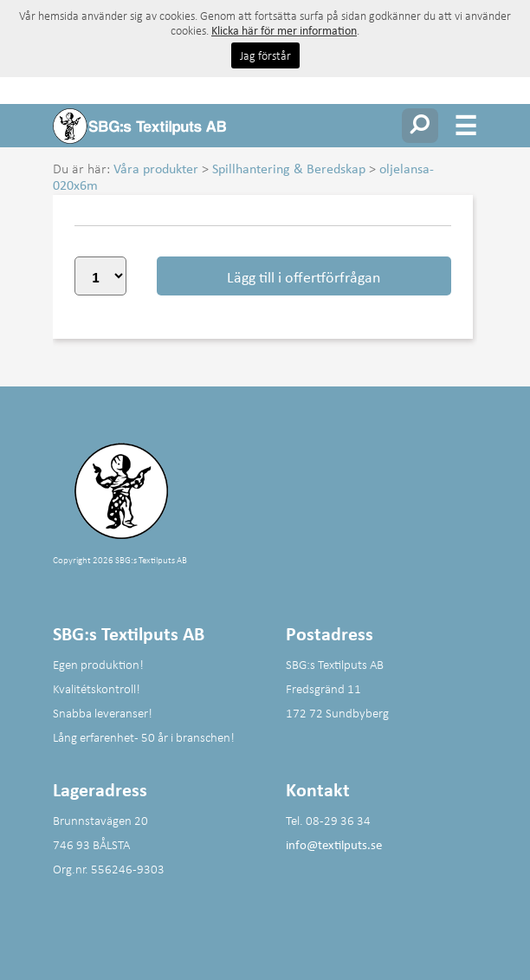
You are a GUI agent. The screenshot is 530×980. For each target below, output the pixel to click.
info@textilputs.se (334, 844)
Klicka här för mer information (284, 30)
